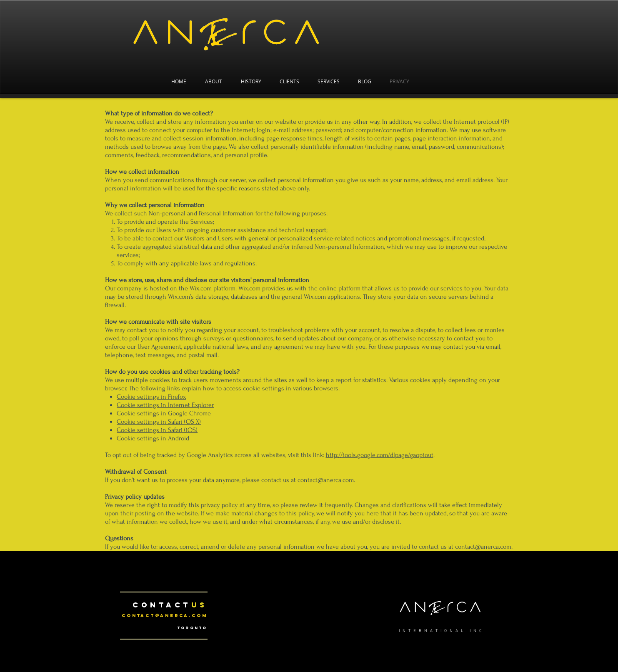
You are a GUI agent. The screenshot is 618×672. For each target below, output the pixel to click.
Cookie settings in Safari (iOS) (157, 430)
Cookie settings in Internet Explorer (165, 405)
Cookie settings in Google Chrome (164, 413)
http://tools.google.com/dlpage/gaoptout (380, 455)
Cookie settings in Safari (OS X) (159, 422)
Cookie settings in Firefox (151, 397)
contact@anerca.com (164, 616)
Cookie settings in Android (153, 438)
